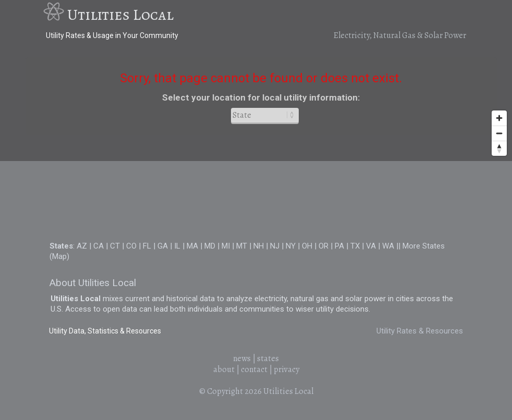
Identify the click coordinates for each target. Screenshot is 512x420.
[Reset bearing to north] (499, 148)
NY (291, 246)
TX (355, 246)
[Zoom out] (499, 133)
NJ (275, 246)
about (224, 369)
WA (388, 246)
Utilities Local (120, 15)
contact (254, 369)
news (242, 359)
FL (147, 246)
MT (242, 246)
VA (371, 246)
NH (259, 246)
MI (226, 246)
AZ (82, 246)
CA (99, 246)
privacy (287, 369)
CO (131, 246)
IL (177, 246)
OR (324, 246)
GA (163, 246)
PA (339, 246)
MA (192, 246)
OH (307, 246)
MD (210, 246)
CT (115, 246)
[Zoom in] (499, 118)
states (268, 359)
